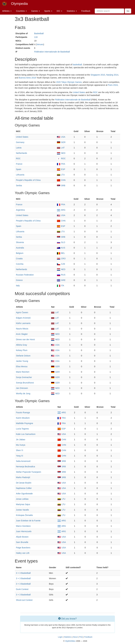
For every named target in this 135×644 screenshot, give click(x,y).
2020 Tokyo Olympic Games (69, 82)
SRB (61, 186)
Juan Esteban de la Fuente (28, 521)
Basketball (39, 33)
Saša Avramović (23, 461)
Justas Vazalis (22, 510)
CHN (61, 180)
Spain (19, 169)
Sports (48, 11)
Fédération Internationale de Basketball (52, 52)
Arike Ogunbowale (24, 494)
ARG (61, 210)
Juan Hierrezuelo (24, 531)
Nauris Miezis (22, 329)
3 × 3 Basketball (23, 573)
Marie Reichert (23, 372)
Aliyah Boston (22, 537)
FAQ (81, 637)
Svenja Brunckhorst (25, 383)
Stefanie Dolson (23, 356)
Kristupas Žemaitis (24, 515)
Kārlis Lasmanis (23, 323)
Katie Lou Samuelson (26, 434)
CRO (61, 259)
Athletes (7, 11)
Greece (19, 280)
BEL (61, 253)
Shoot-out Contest (24, 600)
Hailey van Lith (23, 553)
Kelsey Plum (22, 350)
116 (36, 37)
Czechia (20, 264)
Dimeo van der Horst (25, 339)
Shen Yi (19, 450)
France (19, 164)
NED (61, 153)
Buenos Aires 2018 (27, 78)
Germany (20, 142)
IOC (60, 11)
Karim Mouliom (23, 418)
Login (60, 637)
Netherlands (22, 153)
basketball (77, 65)
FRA (61, 164)
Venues (40, 44)
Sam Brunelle (22, 542)
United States (79, 92)
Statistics (72, 11)
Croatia (19, 259)
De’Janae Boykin (24, 483)
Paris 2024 (113, 85)
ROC (95, 92)
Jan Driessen (22, 388)
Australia (20, 248)
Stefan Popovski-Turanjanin (28, 472)
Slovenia (20, 242)
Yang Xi (19, 456)
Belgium (20, 253)
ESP (61, 169)
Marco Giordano (23, 526)
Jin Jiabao (21, 440)
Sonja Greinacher (24, 377)
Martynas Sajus (23, 504)
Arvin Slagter (22, 334)
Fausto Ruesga (23, 412)
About (75, 637)
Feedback (86, 11)
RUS (61, 275)
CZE (61, 264)
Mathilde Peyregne (25, 423)
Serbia (19, 186)
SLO (61, 242)
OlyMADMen (70, 641)
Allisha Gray (21, 345)
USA (61, 137)
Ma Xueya (21, 445)
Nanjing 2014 (112, 75)
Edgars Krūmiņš (23, 318)
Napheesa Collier (24, 488)
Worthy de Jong (23, 393)
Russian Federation (25, 275)
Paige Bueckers (23, 548)
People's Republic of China (28, 180)
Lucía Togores (22, 429)
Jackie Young (22, 361)
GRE (61, 280)
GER (61, 142)
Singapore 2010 (98, 75)
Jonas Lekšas (22, 499)
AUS (61, 248)
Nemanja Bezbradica (25, 467)
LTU (61, 175)
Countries (21, 11)
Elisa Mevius (22, 366)
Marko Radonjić (23, 477)
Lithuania (20, 175)
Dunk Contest (22, 589)
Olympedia (19, 4)
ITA (61, 286)
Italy (18, 286)
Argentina (20, 210)
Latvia (19, 148)
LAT (61, 148)
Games (36, 11)
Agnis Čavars (22, 312)
